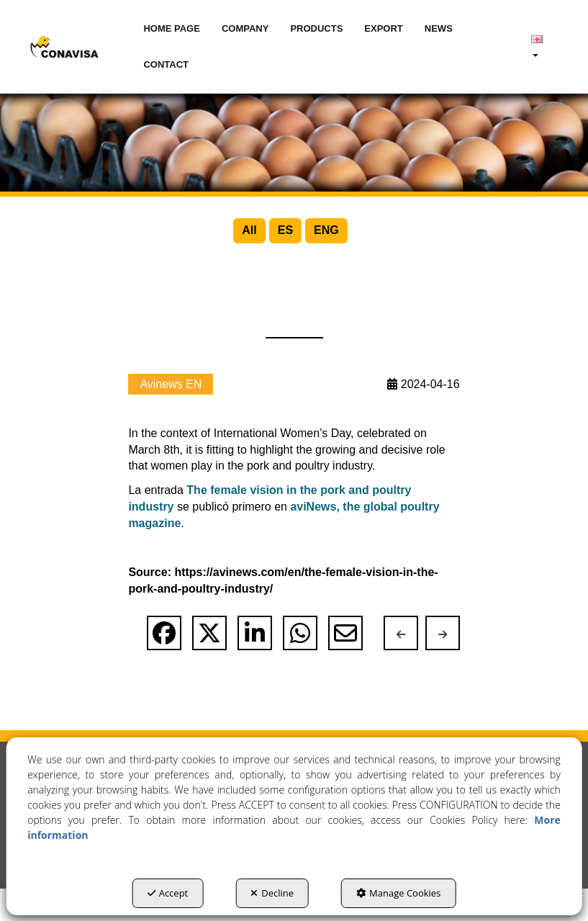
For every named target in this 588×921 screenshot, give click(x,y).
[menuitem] (172, 29)
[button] (65, 47)
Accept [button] (168, 893)
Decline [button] (272, 893)
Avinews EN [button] (171, 417)
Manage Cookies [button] (398, 893)
